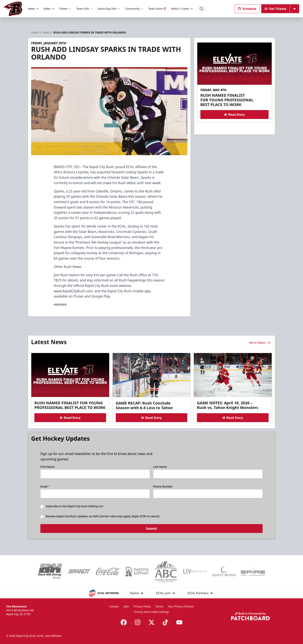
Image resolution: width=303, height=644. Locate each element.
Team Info (85, 9)
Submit (152, 529)
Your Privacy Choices (181, 606)
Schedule (247, 9)
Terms (159, 606)
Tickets (65, 9)
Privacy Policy (142, 606)
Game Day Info (109, 9)
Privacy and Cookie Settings (152, 612)
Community (134, 9)
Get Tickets (275, 9)
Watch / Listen (182, 9)
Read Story (234, 115)
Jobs (126, 606)
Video (49, 9)
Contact (114, 606)
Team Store (157, 9)
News (33, 9)
